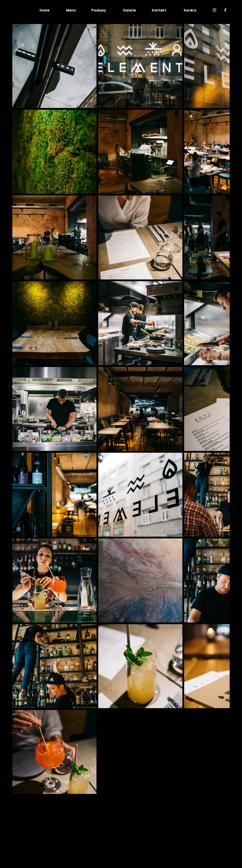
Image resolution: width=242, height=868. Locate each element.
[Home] (45, 10)
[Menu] (71, 10)
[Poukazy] (99, 10)
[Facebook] (225, 10)
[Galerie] (129, 10)
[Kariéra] (190, 10)
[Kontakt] (159, 10)
